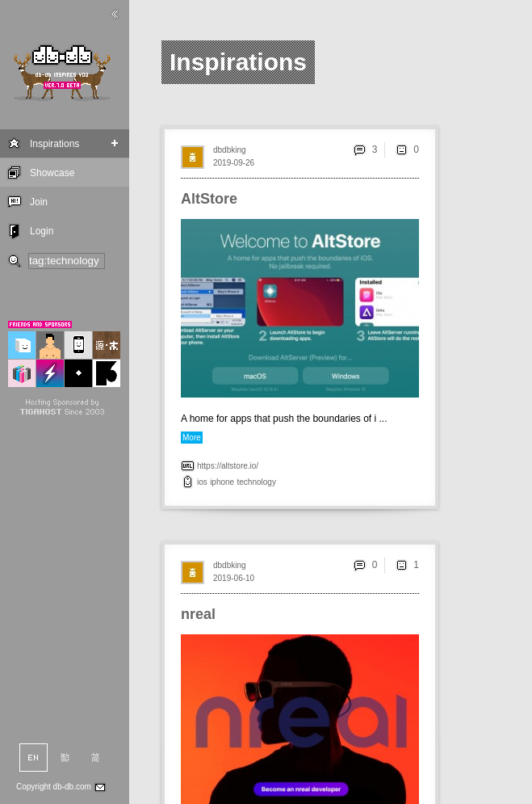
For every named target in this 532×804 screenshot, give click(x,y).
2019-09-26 (234, 163)
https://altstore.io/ (228, 466)
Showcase (52, 173)
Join (39, 202)
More (192, 438)
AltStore (209, 199)
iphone (222, 482)
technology (257, 482)
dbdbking (230, 150)
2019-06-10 (234, 578)
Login (42, 231)
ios (202, 482)
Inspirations (54, 144)
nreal (198, 614)
